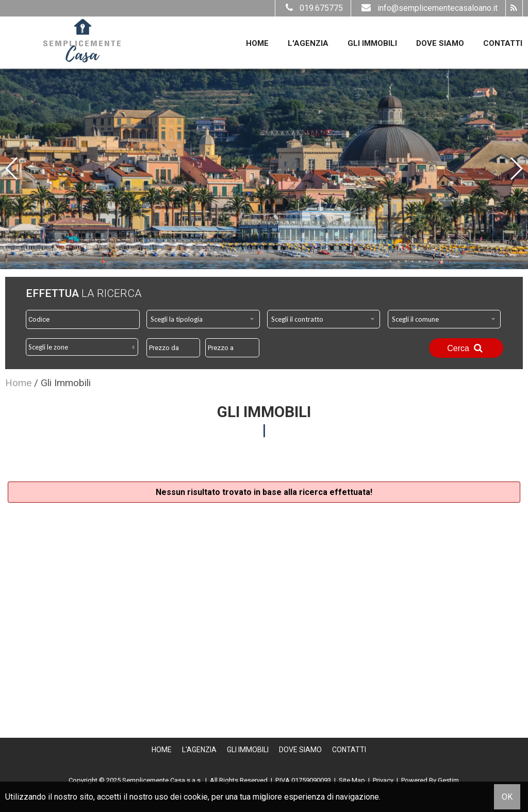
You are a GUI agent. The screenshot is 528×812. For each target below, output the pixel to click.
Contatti (503, 43)
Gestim (448, 780)
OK (507, 797)
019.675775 (313, 8)
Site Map (352, 780)
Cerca (466, 348)
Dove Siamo (440, 43)
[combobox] (203, 319)
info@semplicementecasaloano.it (428, 8)
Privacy (383, 780)
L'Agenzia (308, 43)
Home (257, 43)
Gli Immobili (372, 43)
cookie (196, 797)
